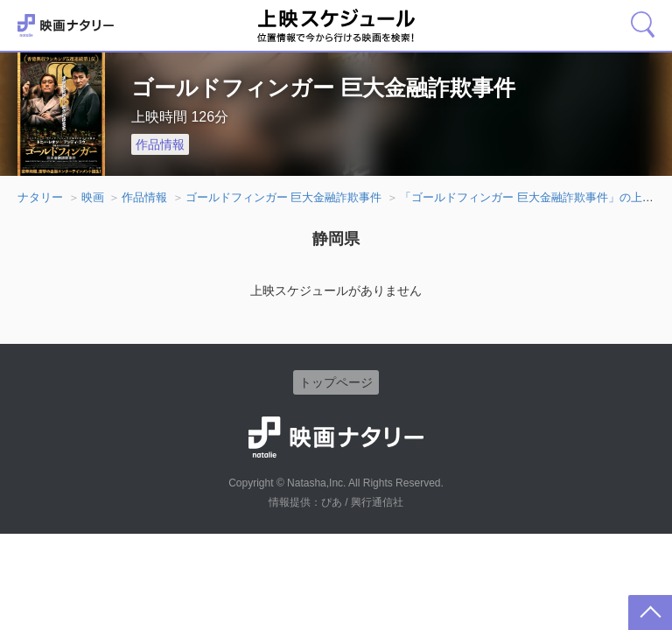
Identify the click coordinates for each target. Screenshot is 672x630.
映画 (93, 197)
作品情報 (160, 144)
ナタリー (40, 197)
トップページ (336, 382)
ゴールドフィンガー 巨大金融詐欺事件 (284, 197)
